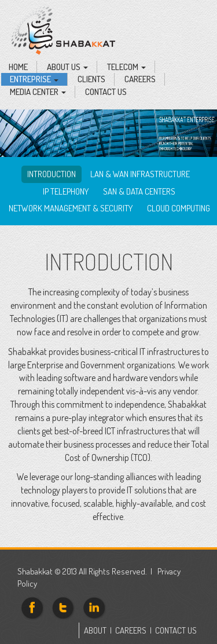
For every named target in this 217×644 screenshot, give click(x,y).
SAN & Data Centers (139, 191)
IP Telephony (66, 191)
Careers (140, 79)
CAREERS (131, 630)
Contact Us (106, 92)
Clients (91, 79)
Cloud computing (179, 208)
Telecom (126, 67)
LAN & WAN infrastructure (140, 174)
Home (18, 67)
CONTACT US (176, 630)
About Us (67, 67)
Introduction (52, 174)
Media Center (38, 92)
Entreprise (34, 79)
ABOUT (95, 630)
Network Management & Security (71, 208)
